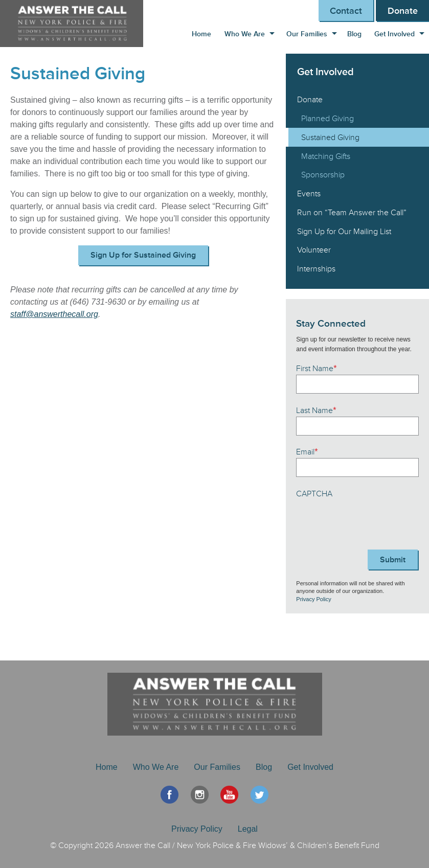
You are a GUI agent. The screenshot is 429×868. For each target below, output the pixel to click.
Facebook (170, 795)
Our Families (307, 34)
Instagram (200, 795)
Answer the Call (77, 24)
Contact (346, 11)
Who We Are (245, 34)
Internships (316, 269)
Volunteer (314, 250)
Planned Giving (328, 119)
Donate (403, 11)
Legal (248, 829)
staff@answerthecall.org (54, 314)
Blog (354, 34)
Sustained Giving (330, 138)
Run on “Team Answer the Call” (352, 213)
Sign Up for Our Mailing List (344, 232)
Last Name (316, 410)
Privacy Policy (313, 599)
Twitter (259, 795)
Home (201, 34)
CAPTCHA (314, 494)
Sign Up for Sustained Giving (143, 255)
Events (309, 194)
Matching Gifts (326, 156)
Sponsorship (323, 175)
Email (307, 452)
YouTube (229, 795)
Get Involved (394, 34)
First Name (316, 369)
